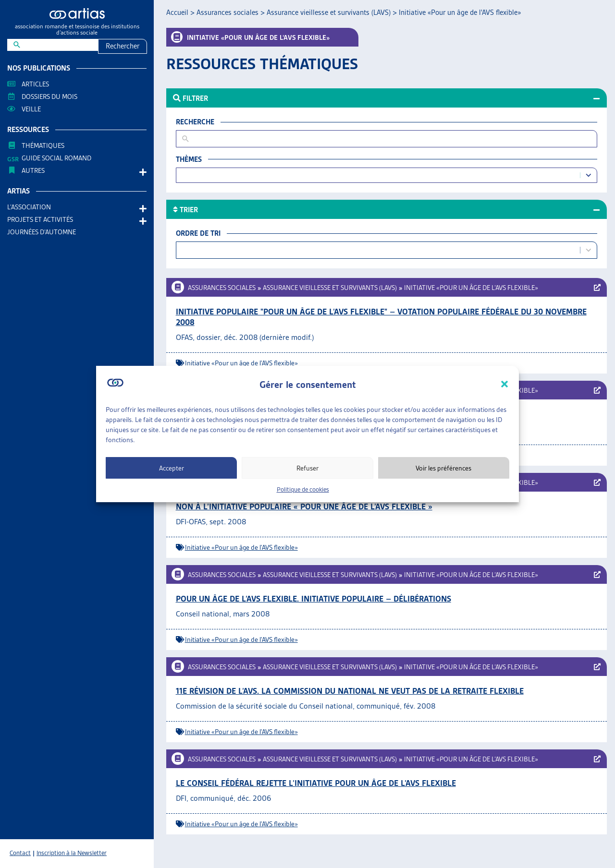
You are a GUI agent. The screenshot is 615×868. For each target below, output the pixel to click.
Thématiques (43, 145)
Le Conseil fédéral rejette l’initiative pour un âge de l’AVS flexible (316, 783)
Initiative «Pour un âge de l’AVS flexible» (471, 288)
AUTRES (36, 170)
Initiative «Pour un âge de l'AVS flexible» (241, 363)
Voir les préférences (443, 468)
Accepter (172, 468)
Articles (35, 84)
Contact (20, 853)
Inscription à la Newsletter (72, 853)
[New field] (59, 45)
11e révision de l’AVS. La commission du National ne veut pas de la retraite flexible (350, 691)
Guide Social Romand (56, 158)
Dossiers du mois (49, 96)
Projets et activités (43, 219)
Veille (31, 109)
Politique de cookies (303, 489)
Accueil (177, 12)
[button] (504, 384)
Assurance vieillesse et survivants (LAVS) (329, 12)
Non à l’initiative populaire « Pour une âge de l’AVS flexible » (304, 506)
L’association (31, 207)
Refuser (307, 468)
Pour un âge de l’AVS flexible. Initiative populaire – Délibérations (314, 599)
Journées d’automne (42, 232)
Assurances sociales (228, 12)
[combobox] (379, 175)
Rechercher (123, 46)
